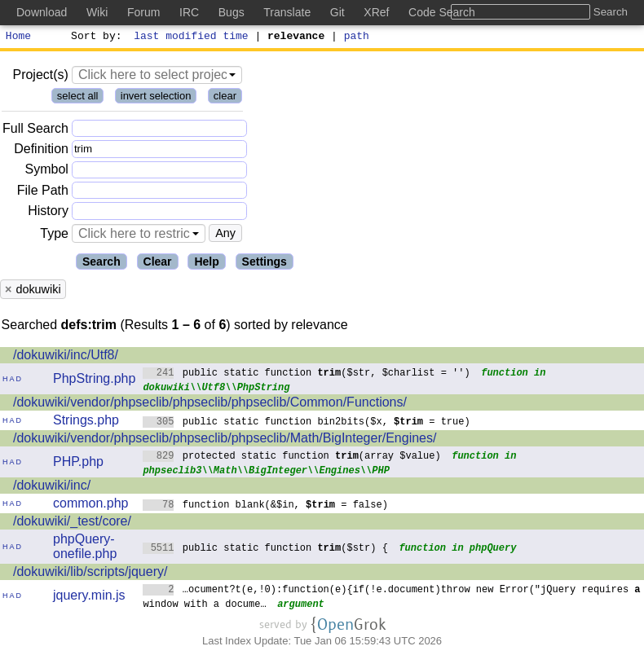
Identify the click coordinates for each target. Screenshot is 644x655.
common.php (91, 506)
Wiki (97, 12)
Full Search (35, 131)
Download (42, 12)
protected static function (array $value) (292, 457)
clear (225, 98)
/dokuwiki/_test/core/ (72, 523)
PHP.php (78, 464)
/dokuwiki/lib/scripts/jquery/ (90, 574)
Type (54, 236)
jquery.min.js (89, 598)
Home (18, 37)
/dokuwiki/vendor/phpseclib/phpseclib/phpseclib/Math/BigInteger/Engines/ (225, 440)
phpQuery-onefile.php (85, 549)
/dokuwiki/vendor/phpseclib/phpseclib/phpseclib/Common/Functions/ (210, 404)
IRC (189, 12)
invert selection (156, 98)
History (48, 213)
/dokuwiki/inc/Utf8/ (66, 357)
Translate (287, 12)
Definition (41, 151)
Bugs (232, 12)
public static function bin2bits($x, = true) (307, 423)
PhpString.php (94, 381)
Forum (143, 12)
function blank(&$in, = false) (265, 506)
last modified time (192, 37)
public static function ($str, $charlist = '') (307, 374)
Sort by (94, 37)
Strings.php (86, 422)
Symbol (47, 172)
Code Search (442, 12)
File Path (43, 193)
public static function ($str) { (265, 549)
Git (337, 12)
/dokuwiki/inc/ (52, 488)
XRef (376, 12)
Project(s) (40, 77)
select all (78, 98)
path (357, 37)
